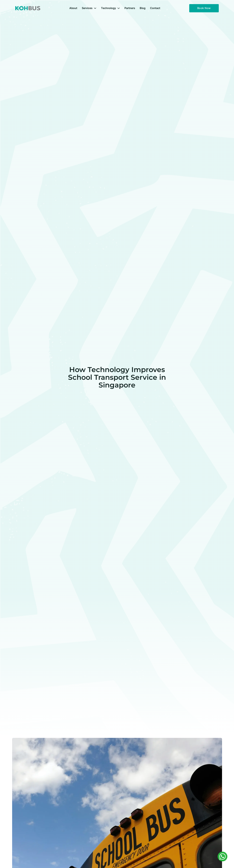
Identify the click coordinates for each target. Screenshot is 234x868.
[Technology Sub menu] (119, 8)
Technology (108, 8)
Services (87, 8)
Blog (143, 8)
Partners (130, 8)
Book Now (204, 8)
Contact (155, 8)
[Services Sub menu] (95, 8)
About (73, 8)
